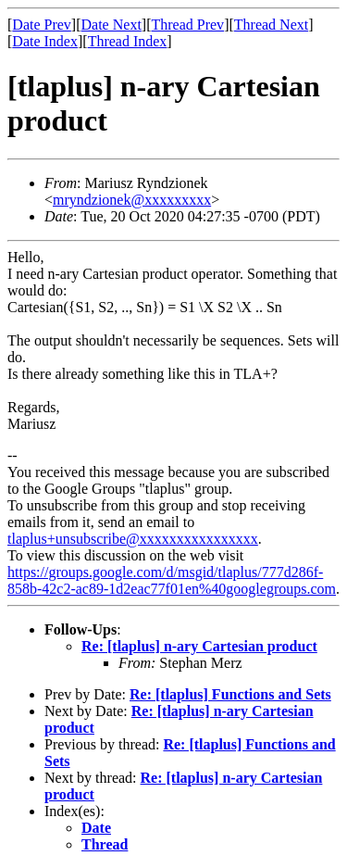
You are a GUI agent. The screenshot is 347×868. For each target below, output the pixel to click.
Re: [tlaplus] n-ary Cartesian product (199, 646)
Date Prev (42, 25)
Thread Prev (187, 25)
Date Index (45, 41)
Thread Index (128, 41)
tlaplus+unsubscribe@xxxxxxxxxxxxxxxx (133, 539)
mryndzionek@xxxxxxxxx (132, 200)
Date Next (112, 25)
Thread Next (271, 25)
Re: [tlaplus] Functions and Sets (230, 694)
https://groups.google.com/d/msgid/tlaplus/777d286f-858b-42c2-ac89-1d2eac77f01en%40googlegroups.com (172, 580)
